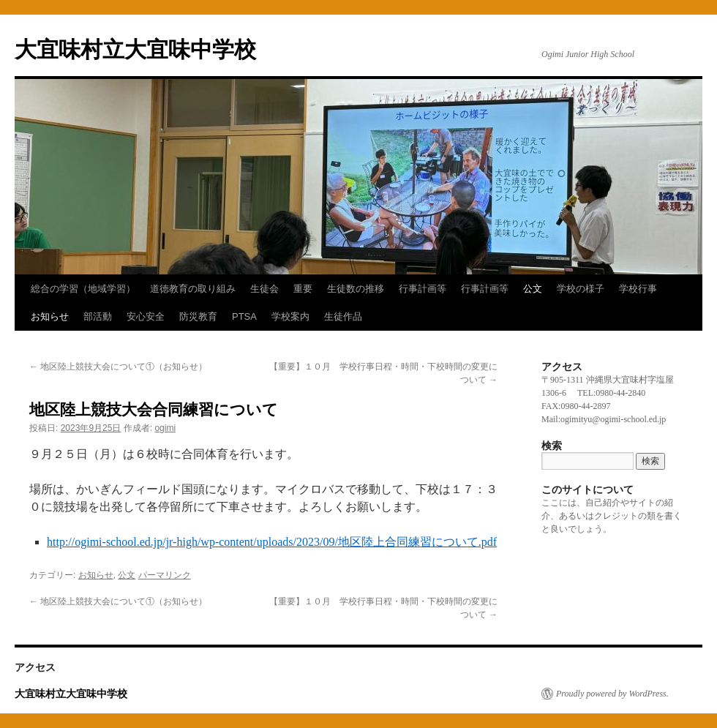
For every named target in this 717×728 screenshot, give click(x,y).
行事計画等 (423, 289)
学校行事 (638, 289)
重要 (303, 289)
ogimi (165, 428)
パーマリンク (165, 575)
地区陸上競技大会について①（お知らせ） (118, 367)
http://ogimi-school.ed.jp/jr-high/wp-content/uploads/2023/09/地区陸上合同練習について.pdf (272, 542)
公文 (533, 289)
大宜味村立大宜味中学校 (135, 49)
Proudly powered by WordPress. (612, 694)
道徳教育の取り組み (193, 289)
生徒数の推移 (356, 289)
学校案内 (290, 316)
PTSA (244, 316)
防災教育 (198, 316)
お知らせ (50, 316)
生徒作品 (343, 316)
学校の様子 (581, 289)
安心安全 (146, 316)
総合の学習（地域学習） (83, 289)
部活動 (98, 316)
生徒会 (264, 289)
